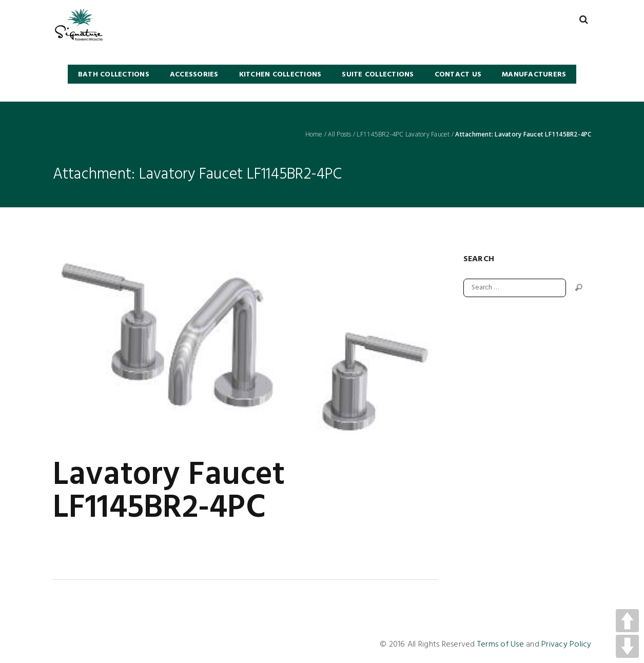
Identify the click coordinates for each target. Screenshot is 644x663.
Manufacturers (534, 75)
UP (627, 621)
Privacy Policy (567, 645)
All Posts (339, 134)
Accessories (194, 75)
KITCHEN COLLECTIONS (280, 75)
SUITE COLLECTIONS (378, 75)
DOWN (627, 646)
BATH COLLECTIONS (114, 75)
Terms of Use (501, 645)
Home (314, 134)
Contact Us (458, 75)
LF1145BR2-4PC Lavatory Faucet (403, 134)
